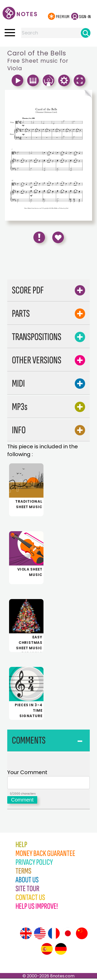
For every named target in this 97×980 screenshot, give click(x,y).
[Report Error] (39, 237)
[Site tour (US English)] (40, 935)
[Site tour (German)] (61, 950)
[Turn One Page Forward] (70, 96)
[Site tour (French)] (54, 935)
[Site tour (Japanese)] (68, 935)
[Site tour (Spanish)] (47, 950)
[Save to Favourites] (58, 237)
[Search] (86, 33)
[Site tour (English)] (26, 935)
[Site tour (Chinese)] (82, 935)
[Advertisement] (49, 263)
